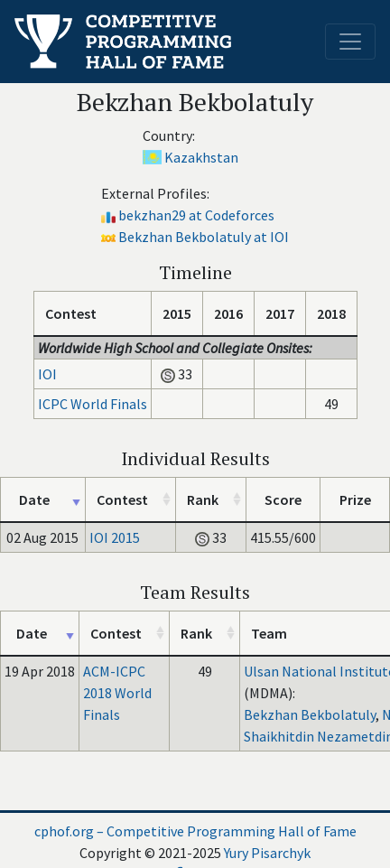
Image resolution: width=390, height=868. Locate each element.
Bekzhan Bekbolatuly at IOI (204, 237)
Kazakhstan (201, 157)
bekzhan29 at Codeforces (196, 215)
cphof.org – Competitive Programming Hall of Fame (195, 831)
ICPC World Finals (93, 404)
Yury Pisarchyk (267, 853)
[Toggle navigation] (350, 42)
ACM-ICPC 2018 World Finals (117, 693)
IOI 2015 (115, 537)
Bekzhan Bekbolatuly (310, 714)
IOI (47, 374)
